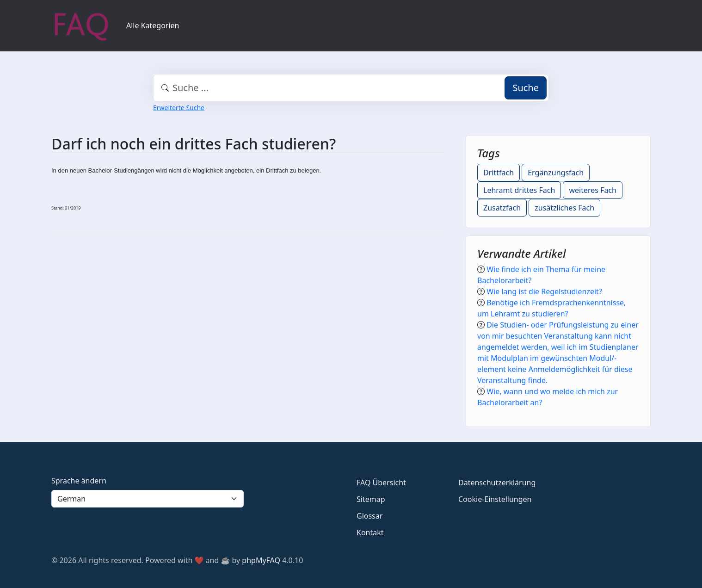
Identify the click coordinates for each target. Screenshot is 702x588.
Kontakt (370, 532)
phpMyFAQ (261, 560)
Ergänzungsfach (556, 173)
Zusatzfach (502, 208)
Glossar (369, 516)
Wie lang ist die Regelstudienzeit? (544, 291)
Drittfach (499, 173)
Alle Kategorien (153, 25)
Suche (526, 88)
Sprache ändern (79, 481)
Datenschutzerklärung (497, 483)
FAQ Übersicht (381, 483)
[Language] (148, 499)
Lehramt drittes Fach (519, 190)
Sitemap (371, 499)
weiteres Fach (593, 190)
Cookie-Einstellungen (495, 499)
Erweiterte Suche (179, 108)
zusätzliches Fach (564, 208)
